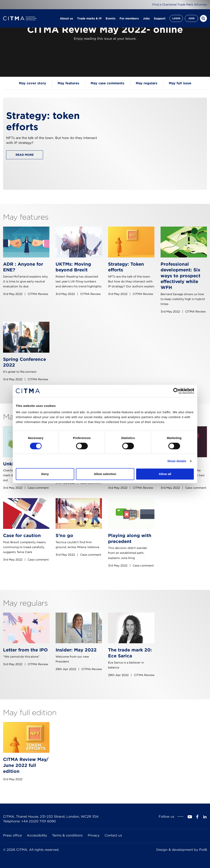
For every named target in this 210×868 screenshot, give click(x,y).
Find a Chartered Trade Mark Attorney (180, 5)
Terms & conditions (67, 835)
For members (129, 18)
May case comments (107, 83)
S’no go (64, 535)
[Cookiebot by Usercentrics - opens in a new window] (176, 391)
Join (191, 18)
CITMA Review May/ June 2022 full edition (26, 765)
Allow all (165, 474)
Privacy (94, 835)
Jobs (146, 18)
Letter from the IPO (25, 650)
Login (176, 18)
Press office (12, 835)
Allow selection (105, 474)
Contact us (113, 835)
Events (111, 18)
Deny (45, 474)
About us (66, 18)
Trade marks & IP (89, 18)
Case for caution (22, 535)
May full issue (180, 83)
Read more (25, 155)
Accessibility (37, 835)
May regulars (147, 83)
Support (160, 18)
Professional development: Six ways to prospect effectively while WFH (180, 276)
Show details (177, 461)
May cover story (33, 83)
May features (68, 83)
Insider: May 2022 (76, 650)
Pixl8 (203, 850)
